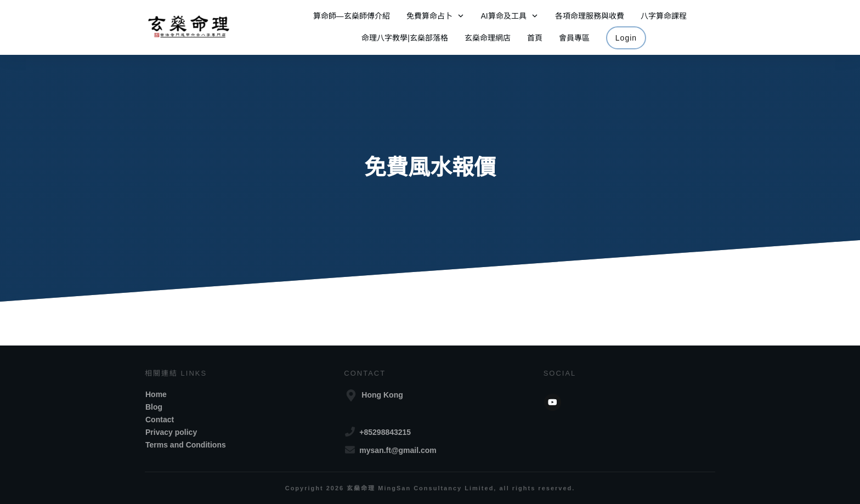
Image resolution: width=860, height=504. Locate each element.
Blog (154, 407)
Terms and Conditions (186, 445)
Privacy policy (171, 432)
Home (156, 394)
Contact (160, 420)
